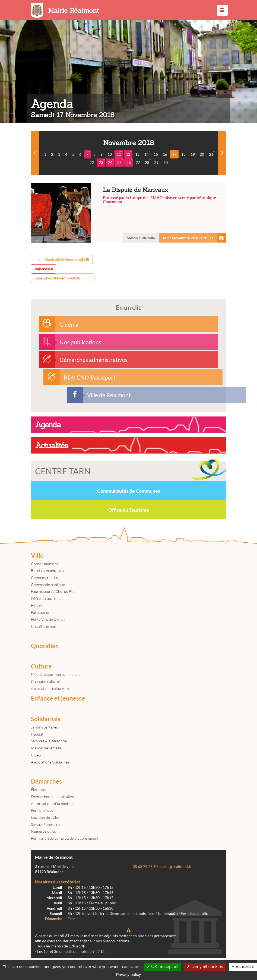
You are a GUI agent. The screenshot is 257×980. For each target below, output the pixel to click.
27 (138, 162)
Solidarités (46, 719)
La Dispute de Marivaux (129, 213)
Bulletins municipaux (47, 570)
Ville (37, 556)
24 (111, 162)
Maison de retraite (46, 748)
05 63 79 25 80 (145, 867)
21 (212, 154)
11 (120, 154)
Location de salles (45, 817)
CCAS (36, 755)
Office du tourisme (46, 598)
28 (148, 162)
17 (175, 154)
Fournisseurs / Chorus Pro (53, 591)
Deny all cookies (205, 967)
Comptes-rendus (45, 577)
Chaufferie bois (44, 626)
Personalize (243, 967)
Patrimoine (40, 612)
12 (129, 154)
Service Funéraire (45, 824)
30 (166, 162)
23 (102, 162)
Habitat (37, 734)
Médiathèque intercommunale (56, 674)
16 (165, 154)
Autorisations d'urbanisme (53, 804)
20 (202, 154)
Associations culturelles (50, 688)
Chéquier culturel (45, 681)
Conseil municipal (45, 564)
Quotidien (45, 646)
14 (147, 154)
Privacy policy (129, 974)
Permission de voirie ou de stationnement (65, 838)
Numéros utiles (43, 831)
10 (110, 154)
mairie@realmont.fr (175, 867)
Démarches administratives (53, 796)
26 (129, 162)
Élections (38, 789)
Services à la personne (49, 741)
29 (156, 162)
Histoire (38, 605)
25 (120, 162)
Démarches (46, 781)
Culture (41, 666)
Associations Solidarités (50, 762)
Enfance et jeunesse (58, 698)
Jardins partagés (44, 727)
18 (183, 154)
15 (156, 154)
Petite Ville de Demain (49, 619)
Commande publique (48, 585)
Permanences (42, 810)
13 (137, 154)
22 (92, 162)
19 (193, 154)
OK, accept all (162, 967)
